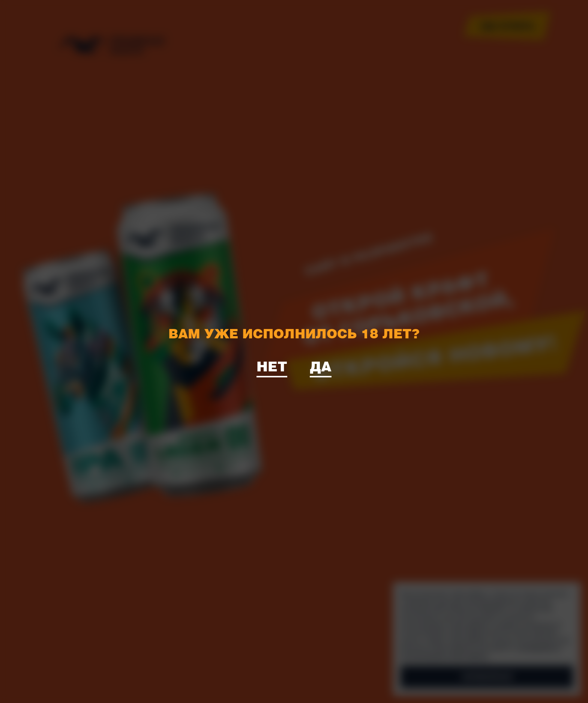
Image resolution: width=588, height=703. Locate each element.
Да (321, 366)
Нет (272, 366)
